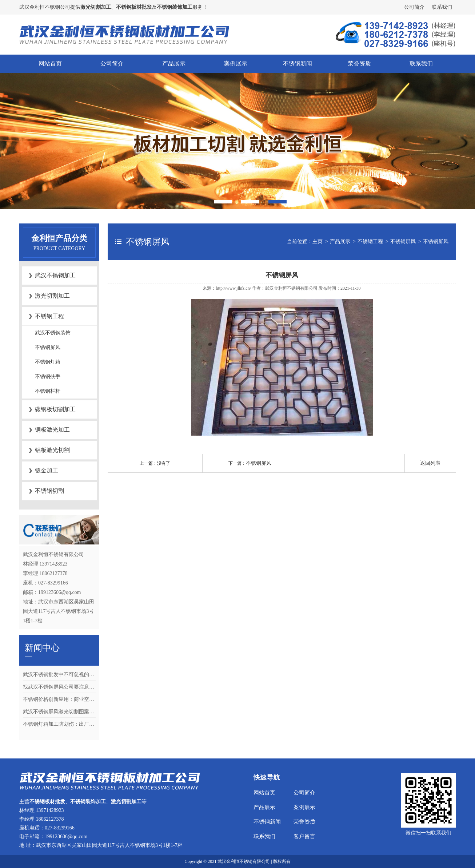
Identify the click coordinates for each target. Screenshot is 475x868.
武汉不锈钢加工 (55, 275)
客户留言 (304, 836)
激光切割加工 (52, 296)
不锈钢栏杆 (48, 391)
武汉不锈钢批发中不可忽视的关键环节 (59, 675)
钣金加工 (47, 470)
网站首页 (50, 64)
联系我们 (442, 7)
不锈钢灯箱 (48, 362)
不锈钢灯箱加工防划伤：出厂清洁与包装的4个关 (59, 724)
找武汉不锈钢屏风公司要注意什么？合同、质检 (59, 687)
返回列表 (430, 463)
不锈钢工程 (49, 316)
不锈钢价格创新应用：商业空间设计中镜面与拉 (59, 699)
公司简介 (414, 7)
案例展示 (236, 64)
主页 (318, 241)
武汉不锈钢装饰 (53, 333)
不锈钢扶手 (48, 376)
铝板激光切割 (52, 450)
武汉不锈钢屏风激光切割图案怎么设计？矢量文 (59, 712)
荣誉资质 (359, 64)
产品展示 (174, 64)
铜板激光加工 (52, 430)
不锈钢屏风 (48, 347)
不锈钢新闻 (298, 64)
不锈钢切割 (49, 491)
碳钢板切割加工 (55, 409)
